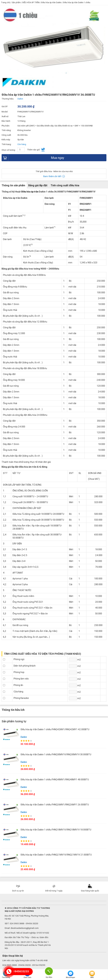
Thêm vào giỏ (36, 150)
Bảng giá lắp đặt (38, 185)
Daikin (24, 737)
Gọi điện (49, 971)
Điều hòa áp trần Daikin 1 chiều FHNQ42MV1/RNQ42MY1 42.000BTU (55, 729)
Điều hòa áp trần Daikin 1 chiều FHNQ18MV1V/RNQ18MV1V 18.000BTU (56, 830)
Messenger (71, 974)
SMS (92, 974)
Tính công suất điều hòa (65, 185)
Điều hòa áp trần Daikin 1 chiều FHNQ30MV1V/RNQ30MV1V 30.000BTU (56, 754)
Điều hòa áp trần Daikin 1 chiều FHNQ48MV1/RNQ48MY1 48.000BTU (55, 780)
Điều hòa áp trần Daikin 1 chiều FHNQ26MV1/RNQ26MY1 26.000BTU (55, 805)
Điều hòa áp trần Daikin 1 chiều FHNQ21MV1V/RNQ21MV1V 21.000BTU (56, 855)
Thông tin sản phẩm (13, 185)
